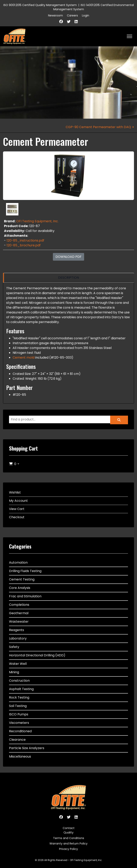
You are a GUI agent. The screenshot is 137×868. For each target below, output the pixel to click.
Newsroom (55, 15)
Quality (68, 832)
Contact (69, 828)
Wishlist (15, 492)
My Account (18, 501)
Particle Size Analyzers (27, 748)
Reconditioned (20, 731)
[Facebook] (61, 22)
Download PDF (68, 257)
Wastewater (19, 622)
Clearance (17, 740)
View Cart (17, 509)
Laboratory (18, 638)
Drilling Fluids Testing (25, 571)
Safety (14, 647)
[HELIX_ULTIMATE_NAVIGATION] (129, 36)
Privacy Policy (68, 849)
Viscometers (19, 723)
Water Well (18, 664)
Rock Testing (19, 697)
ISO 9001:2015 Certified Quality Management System (40, 5)
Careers (72, 15)
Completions (19, 605)
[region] (68, 278)
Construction (19, 681)
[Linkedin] (76, 22)
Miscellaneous (20, 756)
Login (86, 15)
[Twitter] (69, 22)
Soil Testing (18, 706)
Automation (18, 563)
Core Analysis (20, 588)
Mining (14, 672)
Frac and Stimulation (25, 596)
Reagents (17, 630)
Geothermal (19, 613)
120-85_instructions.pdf (25, 240)
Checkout (17, 517)
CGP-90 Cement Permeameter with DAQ (98, 127)
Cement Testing (22, 579)
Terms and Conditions (69, 838)
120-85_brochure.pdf (24, 245)
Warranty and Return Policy (68, 844)
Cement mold (24, 358)
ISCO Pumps (19, 714)
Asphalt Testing (21, 689)
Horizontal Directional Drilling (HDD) (37, 655)
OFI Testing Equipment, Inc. (37, 221)
